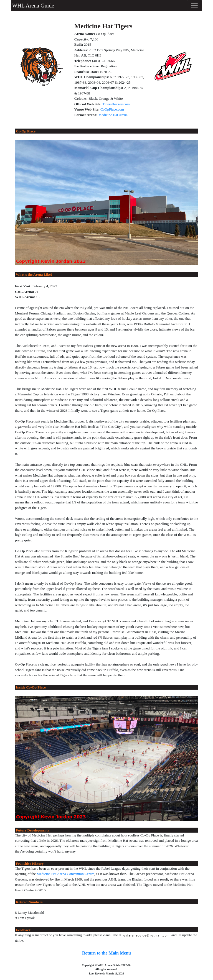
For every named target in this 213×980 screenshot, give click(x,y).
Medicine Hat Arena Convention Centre (65, 874)
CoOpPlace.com (112, 109)
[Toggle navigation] (194, 6)
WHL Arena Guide (32, 6)
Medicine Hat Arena (113, 115)
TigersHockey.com (116, 104)
